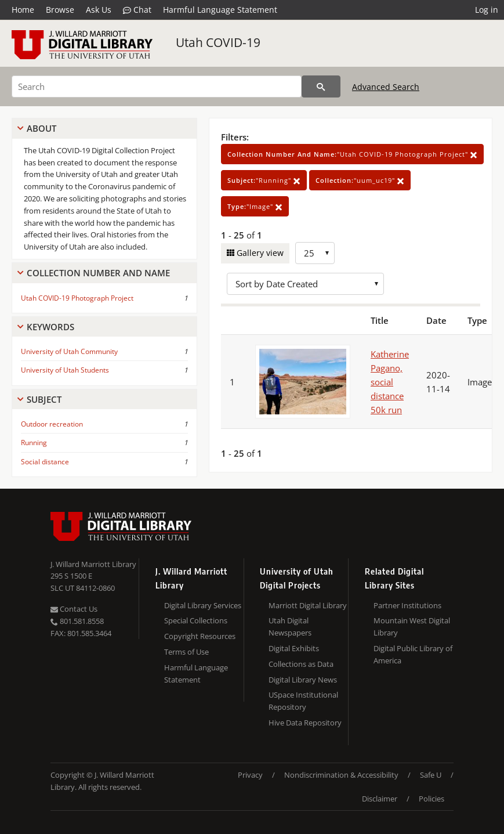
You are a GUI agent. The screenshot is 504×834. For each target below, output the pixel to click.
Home (23, 10)
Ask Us (99, 10)
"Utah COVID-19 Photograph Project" (352, 154)
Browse (60, 10)
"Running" (264, 180)
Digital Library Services (203, 605)
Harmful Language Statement (220, 10)
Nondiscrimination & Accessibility (341, 775)
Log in (487, 10)
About (41, 128)
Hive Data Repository (305, 723)
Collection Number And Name (98, 273)
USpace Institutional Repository (303, 701)
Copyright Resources (200, 636)
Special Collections (196, 620)
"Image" (255, 206)
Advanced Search (386, 87)
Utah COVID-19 (218, 42)
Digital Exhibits (294, 648)
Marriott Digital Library (308, 605)
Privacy (250, 775)
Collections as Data (301, 664)
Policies (432, 799)
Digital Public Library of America (413, 654)
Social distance (45, 462)
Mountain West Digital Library (412, 627)
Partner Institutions (407, 605)
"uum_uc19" (360, 180)
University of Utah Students (65, 370)
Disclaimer (380, 799)
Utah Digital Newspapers (290, 627)
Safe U (431, 775)
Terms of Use (186, 652)
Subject (44, 399)
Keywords (50, 327)
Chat (137, 10)
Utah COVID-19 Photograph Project (77, 298)
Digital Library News (303, 680)
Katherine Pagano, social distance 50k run (390, 382)
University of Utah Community (69, 351)
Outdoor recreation (52, 424)
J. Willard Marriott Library (93, 564)
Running (34, 443)
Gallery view (259, 253)
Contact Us (74, 609)
